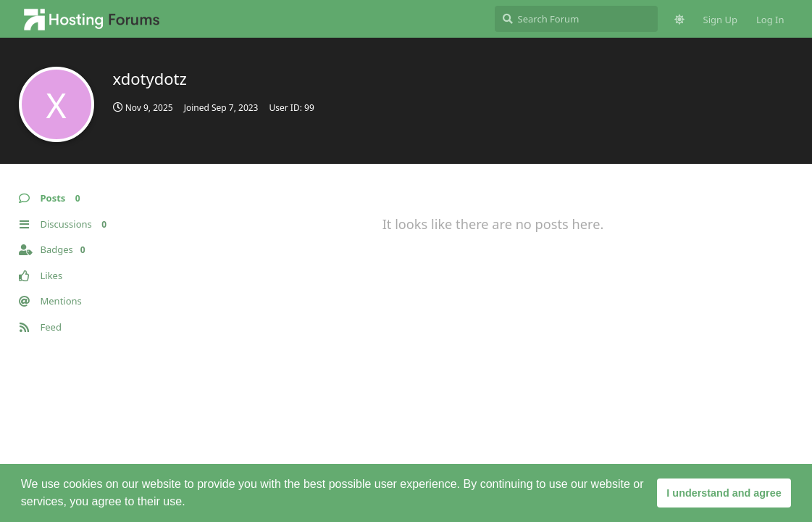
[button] (191, 503)
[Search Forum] (576, 19)
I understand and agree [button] (724, 493)
